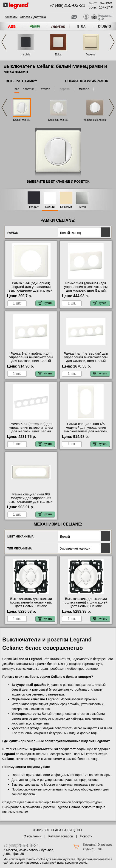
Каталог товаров (61, 836)
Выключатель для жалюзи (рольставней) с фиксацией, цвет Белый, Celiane (86, 602)
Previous (4, 42)
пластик (28, 89)
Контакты (11, 17)
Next (112, 42)
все (17, 89)
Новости (86, 836)
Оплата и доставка (33, 17)
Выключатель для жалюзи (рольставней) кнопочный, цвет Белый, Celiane (31, 602)
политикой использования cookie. (65, 863)
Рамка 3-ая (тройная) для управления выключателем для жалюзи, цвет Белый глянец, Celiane (31, 359)
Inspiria (25, 54)
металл (84, 89)
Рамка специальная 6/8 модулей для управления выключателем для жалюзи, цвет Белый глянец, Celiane (31, 500)
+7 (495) (68, 6)
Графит (34, 207)
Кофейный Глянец (95, 120)
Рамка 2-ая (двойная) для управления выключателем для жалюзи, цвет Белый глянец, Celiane (86, 289)
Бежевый (66, 207)
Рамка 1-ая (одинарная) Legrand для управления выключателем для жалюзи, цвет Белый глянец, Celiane (31, 289)
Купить (45, 303)
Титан (82, 207)
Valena (91, 54)
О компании (33, 836)
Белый (50, 207)
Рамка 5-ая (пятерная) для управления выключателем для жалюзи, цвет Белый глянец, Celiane (31, 429)
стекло (45, 89)
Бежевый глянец (58, 120)
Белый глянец (22, 120)
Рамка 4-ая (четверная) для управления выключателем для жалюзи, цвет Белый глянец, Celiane (86, 359)
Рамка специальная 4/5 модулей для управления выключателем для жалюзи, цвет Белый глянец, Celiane (86, 429)
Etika (58, 54)
